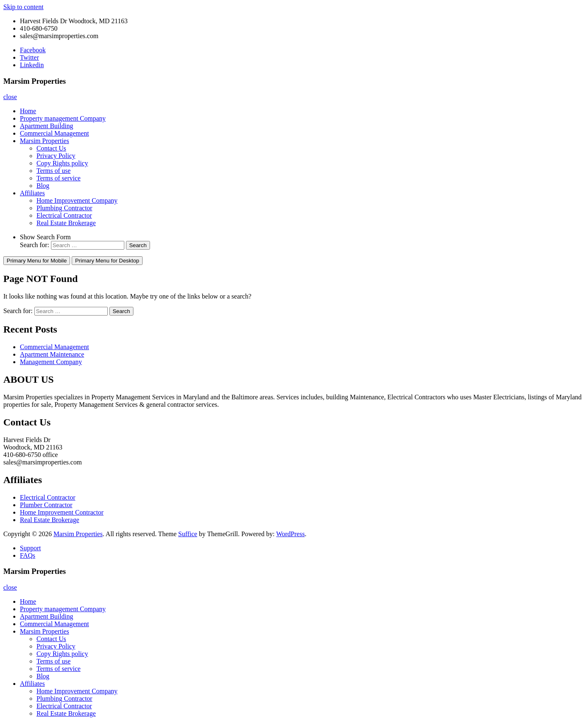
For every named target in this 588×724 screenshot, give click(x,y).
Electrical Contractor (64, 215)
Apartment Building (46, 126)
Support (30, 548)
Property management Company (63, 118)
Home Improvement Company (77, 200)
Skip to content (23, 7)
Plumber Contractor (46, 505)
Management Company (51, 362)
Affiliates (32, 193)
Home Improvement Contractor (62, 512)
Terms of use (53, 171)
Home (28, 111)
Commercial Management (54, 133)
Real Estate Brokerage (66, 223)
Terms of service (58, 178)
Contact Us (51, 148)
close (10, 97)
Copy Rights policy (62, 163)
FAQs (28, 555)
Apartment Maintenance (52, 354)
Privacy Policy (56, 156)
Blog (43, 186)
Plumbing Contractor (64, 208)
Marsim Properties (45, 141)
